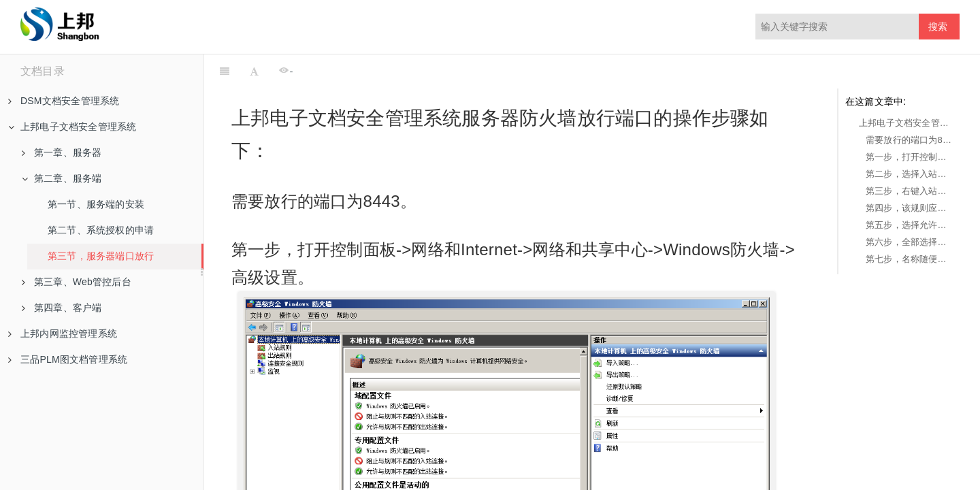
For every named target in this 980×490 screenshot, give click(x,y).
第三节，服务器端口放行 (101, 256)
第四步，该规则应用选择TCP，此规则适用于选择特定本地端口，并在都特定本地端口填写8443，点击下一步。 (909, 208)
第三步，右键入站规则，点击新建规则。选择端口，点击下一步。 (909, 191)
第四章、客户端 (62, 308)
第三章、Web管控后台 (77, 282)
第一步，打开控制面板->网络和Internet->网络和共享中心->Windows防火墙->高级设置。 (909, 157)
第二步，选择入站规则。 (909, 174)
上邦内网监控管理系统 (63, 333)
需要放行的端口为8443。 (909, 140)
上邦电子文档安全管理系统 (72, 127)
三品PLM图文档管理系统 (68, 359)
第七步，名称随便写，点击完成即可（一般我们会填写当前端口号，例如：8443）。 (909, 259)
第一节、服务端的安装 (96, 204)
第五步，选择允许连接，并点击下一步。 (909, 225)
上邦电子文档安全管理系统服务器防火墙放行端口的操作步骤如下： (906, 123)
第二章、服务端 (62, 178)
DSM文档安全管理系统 (64, 101)
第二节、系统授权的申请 (101, 230)
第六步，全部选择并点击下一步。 (909, 242)
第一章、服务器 (62, 152)
